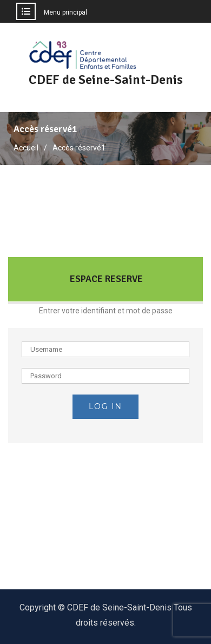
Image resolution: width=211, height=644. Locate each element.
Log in (105, 406)
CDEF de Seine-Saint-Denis (106, 80)
